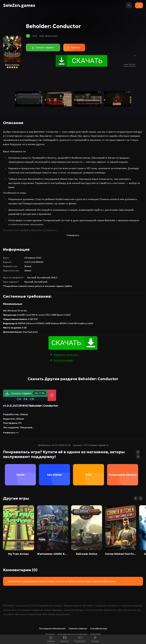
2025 (35, 36)
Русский (32, 278)
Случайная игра (99, 628)
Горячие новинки (78, 628)
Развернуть (73, 235)
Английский (44, 278)
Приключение (51, 36)
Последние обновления (52, 628)
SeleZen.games (19, 5)
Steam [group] (20, 475)
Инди (42, 36)
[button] (138, 452)
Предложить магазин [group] (123, 475)
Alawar (28, 266)
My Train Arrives (18, 554)
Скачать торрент (25, 393)
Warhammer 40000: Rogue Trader (53, 554)
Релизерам (96, 634)
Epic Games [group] (54, 475)
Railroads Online (87, 554)
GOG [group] (89, 475)
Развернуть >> (11, 433)
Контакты (50, 634)
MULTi (54, 278)
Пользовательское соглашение (72, 634)
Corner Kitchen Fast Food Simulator (121, 554)
